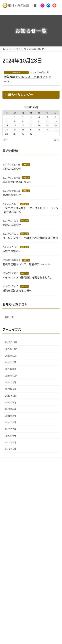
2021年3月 (10, 416)
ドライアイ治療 (11, 519)
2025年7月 (10, 362)
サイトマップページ (13, 617)
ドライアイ (9, 571)
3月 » (57, 140)
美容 (6, 543)
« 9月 (5, 140)
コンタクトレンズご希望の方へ (18, 485)
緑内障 (7, 514)
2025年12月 (11, 342)
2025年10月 (11, 356)
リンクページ (10, 605)
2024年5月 (10, 389)
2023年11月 (11, 396)
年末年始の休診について (17, 182)
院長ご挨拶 (9, 474)
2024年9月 (10, 382)
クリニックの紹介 (12, 480)
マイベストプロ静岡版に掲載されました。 (28, 277)
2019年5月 (10, 443)
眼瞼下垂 (8, 548)
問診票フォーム (11, 594)
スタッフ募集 (10, 497)
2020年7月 (10, 429)
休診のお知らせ (12, 169)
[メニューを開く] (35, 5)
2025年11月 (11, 349)
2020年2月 (10, 436)
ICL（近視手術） (12, 537)
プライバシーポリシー (14, 611)
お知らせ (16, 72)
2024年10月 (11, 376)
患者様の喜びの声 (12, 491)
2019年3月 (10, 449)
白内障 (7, 508)
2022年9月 (10, 402)
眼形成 (7, 525)
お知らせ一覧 (10, 600)
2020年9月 (10, 423)
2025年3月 (10, 369)
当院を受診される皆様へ (17, 290)
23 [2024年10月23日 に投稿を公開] (23, 130)
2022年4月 (10, 409)
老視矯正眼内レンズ (13, 531)
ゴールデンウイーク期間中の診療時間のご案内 (30, 238)
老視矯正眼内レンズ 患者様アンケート (26, 264)
